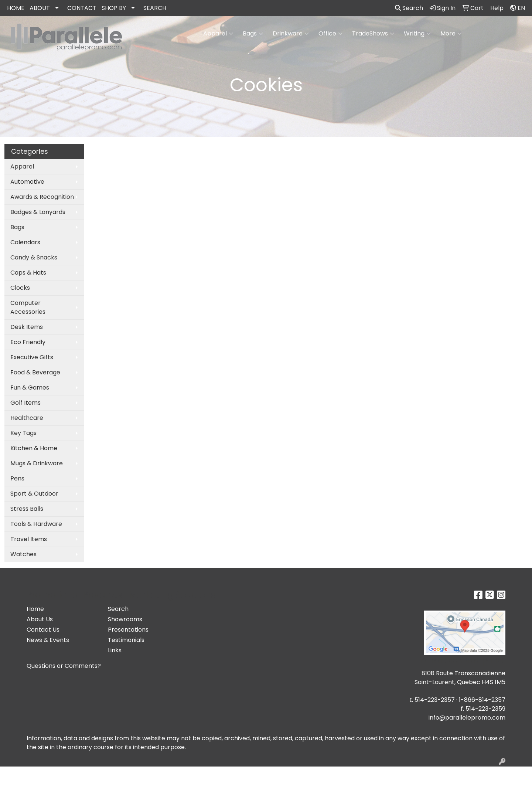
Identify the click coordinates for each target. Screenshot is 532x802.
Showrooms (125, 619)
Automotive (27, 182)
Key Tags (23, 433)
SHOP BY (114, 8)
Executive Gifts (32, 357)
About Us (40, 619)
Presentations (128, 630)
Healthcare (27, 418)
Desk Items (27, 327)
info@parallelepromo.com (467, 718)
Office (330, 34)
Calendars (25, 242)
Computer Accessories (28, 307)
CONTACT (82, 8)
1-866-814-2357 (482, 700)
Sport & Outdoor (34, 494)
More (451, 34)
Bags (253, 34)
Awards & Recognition (42, 197)
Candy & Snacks (34, 257)
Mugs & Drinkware (37, 463)
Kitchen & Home (34, 448)
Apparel (218, 34)
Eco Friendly (28, 342)
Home (35, 609)
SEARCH (155, 8)
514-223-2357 (435, 700)
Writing (417, 34)
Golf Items (25, 403)
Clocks (20, 288)
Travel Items (29, 539)
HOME (16, 8)
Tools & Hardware (36, 524)
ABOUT (40, 8)
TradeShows (373, 34)
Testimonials (126, 640)
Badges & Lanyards (38, 212)
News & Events (48, 640)
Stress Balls (27, 509)
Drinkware (291, 34)
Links (115, 650)
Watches (23, 554)
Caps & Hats (28, 273)
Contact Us (43, 630)
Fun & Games (30, 388)
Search (409, 8)
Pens (17, 478)
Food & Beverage (35, 372)
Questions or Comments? (64, 666)
